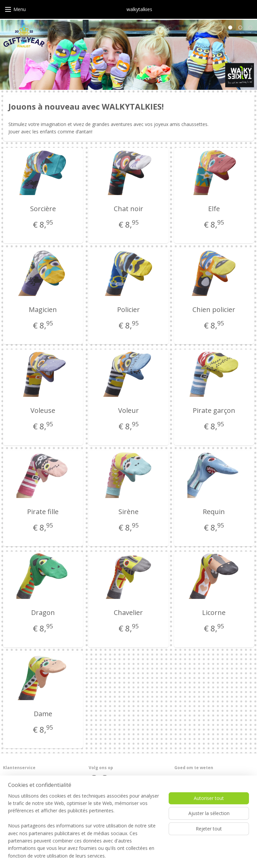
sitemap (101, 856)
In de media (186, 804)
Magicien (43, 309)
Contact (10, 784)
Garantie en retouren (23, 791)
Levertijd (183, 778)
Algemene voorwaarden (26, 797)
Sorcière (43, 209)
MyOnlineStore (200, 856)
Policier (128, 309)
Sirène (128, 512)
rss (115, 856)
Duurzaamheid (188, 797)
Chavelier (128, 613)
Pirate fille (43, 512)
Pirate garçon (214, 411)
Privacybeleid (16, 804)
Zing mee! (184, 823)
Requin (214, 512)
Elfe (214, 209)
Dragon (43, 613)
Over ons (12, 778)
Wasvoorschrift (189, 784)
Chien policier (214, 309)
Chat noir (128, 209)
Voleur (128, 411)
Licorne (214, 613)
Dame (43, 714)
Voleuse (43, 411)
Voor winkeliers (189, 791)
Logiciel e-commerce (141, 856)
